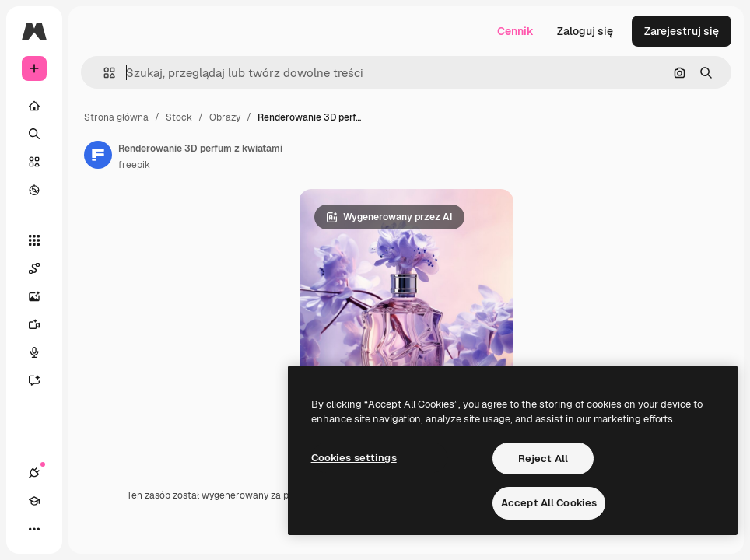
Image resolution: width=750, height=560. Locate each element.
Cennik (515, 31)
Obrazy (225, 117)
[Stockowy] (34, 162)
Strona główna (116, 117)
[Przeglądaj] (34, 190)
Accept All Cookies (549, 503)
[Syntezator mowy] (42, 352)
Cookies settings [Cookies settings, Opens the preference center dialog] (354, 458)
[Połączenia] (34, 473)
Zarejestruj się (682, 31)
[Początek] (34, 106)
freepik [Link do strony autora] (134, 165)
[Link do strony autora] (98, 155)
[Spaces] (42, 268)
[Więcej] (34, 529)
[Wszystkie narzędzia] (34, 240)
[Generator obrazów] (42, 296)
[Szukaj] (34, 134)
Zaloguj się (585, 31)
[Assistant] (42, 380)
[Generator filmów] (42, 324)
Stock (179, 117)
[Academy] (34, 501)
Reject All (543, 458)
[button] (103, 73)
